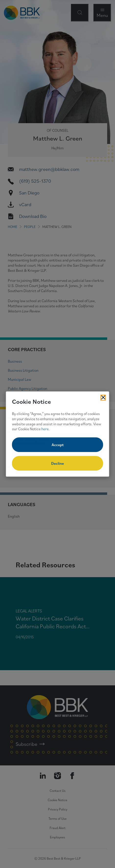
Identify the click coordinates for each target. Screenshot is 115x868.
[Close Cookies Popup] (103, 398)
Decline (57, 463)
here (45, 429)
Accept (58, 445)
